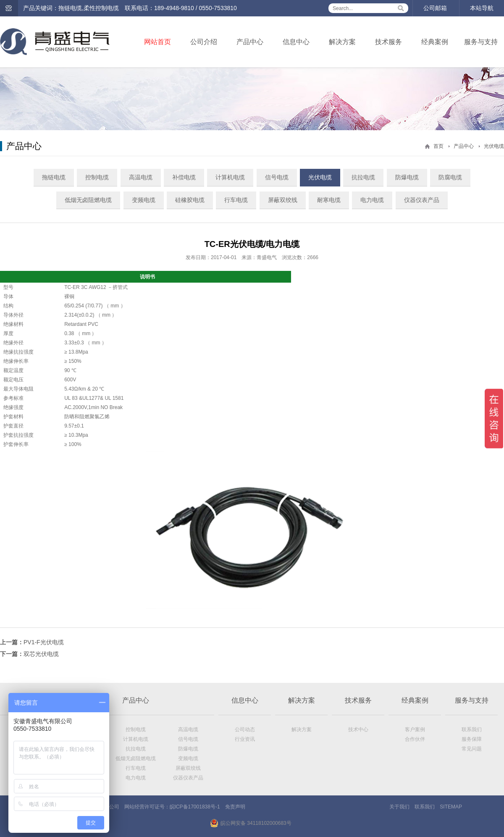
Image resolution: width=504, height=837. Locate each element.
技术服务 (388, 42)
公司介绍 (204, 42)
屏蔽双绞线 (283, 200)
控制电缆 (97, 177)
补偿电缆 (184, 177)
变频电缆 (144, 200)
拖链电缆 (54, 177)
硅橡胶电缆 (190, 200)
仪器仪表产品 (422, 200)
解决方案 (342, 42)
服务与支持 (481, 42)
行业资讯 (245, 739)
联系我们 (472, 729)
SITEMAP (451, 807)
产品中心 (250, 42)
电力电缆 (372, 200)
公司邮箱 (435, 8)
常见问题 (472, 749)
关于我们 (399, 807)
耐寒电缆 (329, 200)
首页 (438, 146)
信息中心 (296, 42)
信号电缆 (277, 177)
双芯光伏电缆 (41, 654)
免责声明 (235, 807)
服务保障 (472, 739)
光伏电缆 (494, 146)
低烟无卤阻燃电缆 (88, 200)
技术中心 (358, 729)
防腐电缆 (450, 177)
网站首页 (157, 42)
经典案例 (435, 42)
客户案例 (415, 729)
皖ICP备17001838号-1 (195, 807)
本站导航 (482, 8)
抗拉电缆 (363, 177)
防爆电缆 (407, 177)
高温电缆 (141, 177)
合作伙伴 (415, 739)
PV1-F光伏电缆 (44, 642)
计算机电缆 (230, 177)
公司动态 (245, 729)
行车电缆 (236, 200)
